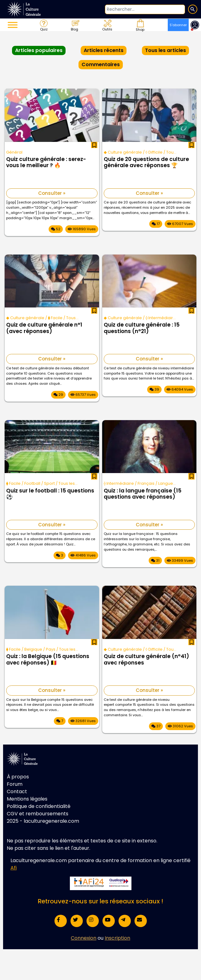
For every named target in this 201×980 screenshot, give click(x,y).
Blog (75, 25)
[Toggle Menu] (13, 25)
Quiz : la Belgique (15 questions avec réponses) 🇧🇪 (48, 660)
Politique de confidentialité (39, 806)
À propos (18, 777)
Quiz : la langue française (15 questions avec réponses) (143, 494)
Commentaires (101, 64)
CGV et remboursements (38, 814)
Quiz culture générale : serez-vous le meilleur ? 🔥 (46, 163)
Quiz (43, 25)
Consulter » (52, 193)
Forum (15, 784)
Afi (14, 868)
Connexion (84, 938)
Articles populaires (39, 50)
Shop (139, 25)
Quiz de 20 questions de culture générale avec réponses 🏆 (146, 163)
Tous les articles (165, 50)
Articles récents (104, 50)
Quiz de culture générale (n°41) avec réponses (146, 660)
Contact (17, 791)
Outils (107, 25)
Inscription (117, 938)
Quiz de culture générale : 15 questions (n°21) (142, 328)
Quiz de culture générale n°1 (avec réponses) (44, 328)
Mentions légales (27, 799)
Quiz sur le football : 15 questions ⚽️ (50, 494)
